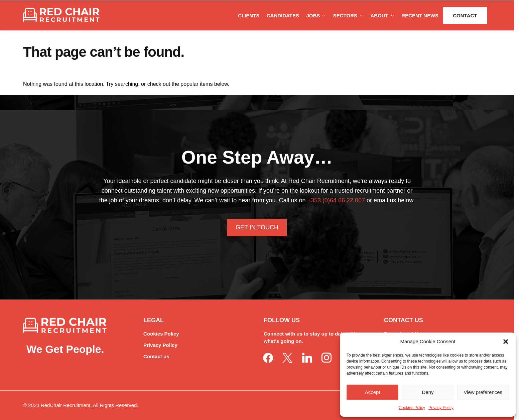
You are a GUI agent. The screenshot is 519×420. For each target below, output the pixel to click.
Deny (428, 392)
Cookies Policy (412, 408)
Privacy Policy (441, 408)
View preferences (483, 392)
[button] (506, 342)
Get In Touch (257, 227)
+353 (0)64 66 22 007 (336, 200)
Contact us (156, 356)
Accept (373, 392)
